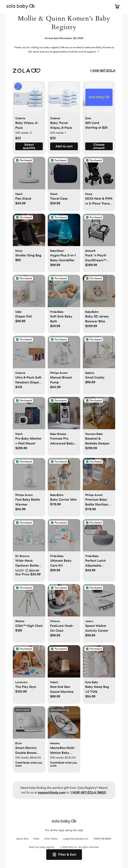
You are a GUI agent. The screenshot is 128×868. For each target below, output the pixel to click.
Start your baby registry (42, 847)
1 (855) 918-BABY (102, 839)
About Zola (22, 839)
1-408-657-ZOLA (103, 71)
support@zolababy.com (76, 839)
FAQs (36, 839)
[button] (29, 99)
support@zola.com (52, 792)
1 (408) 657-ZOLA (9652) (88, 792)
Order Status (51, 839)
